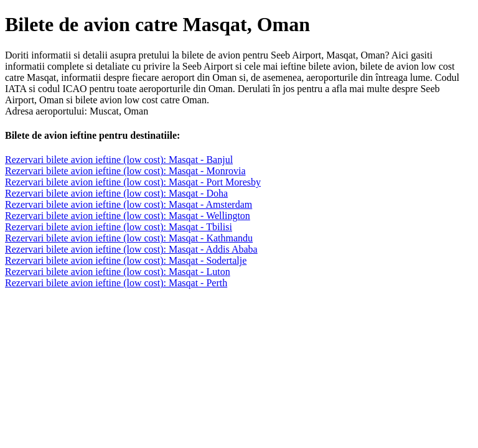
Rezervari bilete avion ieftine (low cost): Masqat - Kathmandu (129, 238)
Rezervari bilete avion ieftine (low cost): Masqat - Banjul (119, 160)
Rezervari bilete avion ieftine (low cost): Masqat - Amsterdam (129, 204)
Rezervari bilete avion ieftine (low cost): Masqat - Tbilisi (119, 227)
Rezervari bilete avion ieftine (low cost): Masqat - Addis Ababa (131, 249)
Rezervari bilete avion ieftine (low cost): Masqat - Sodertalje (126, 260)
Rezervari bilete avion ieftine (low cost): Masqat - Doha (116, 193)
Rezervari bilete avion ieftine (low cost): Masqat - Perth (116, 283)
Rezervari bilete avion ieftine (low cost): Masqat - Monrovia (125, 171)
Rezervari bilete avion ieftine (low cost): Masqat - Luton (118, 272)
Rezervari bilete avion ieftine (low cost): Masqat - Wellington (128, 216)
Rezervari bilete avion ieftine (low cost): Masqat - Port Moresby (133, 182)
